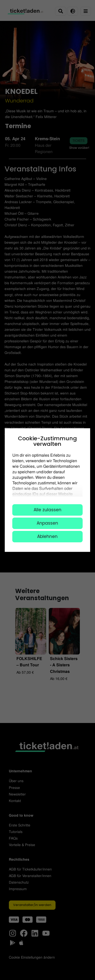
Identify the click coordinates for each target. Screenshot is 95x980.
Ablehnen (47, 536)
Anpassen (47, 523)
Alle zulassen (47, 510)
